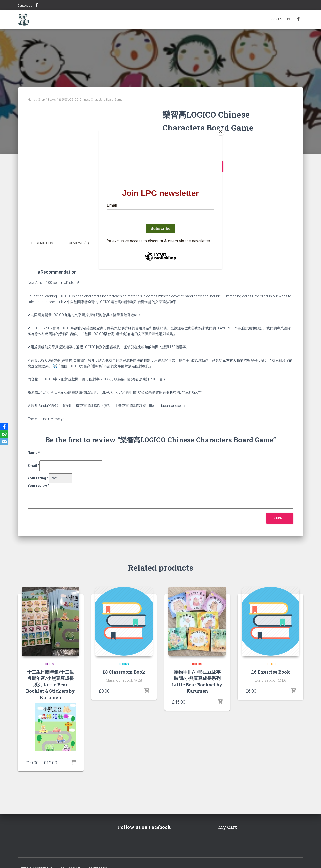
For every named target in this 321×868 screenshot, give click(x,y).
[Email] (5, 442)
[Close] (221, 132)
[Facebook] (5, 427)
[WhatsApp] (5, 434)
